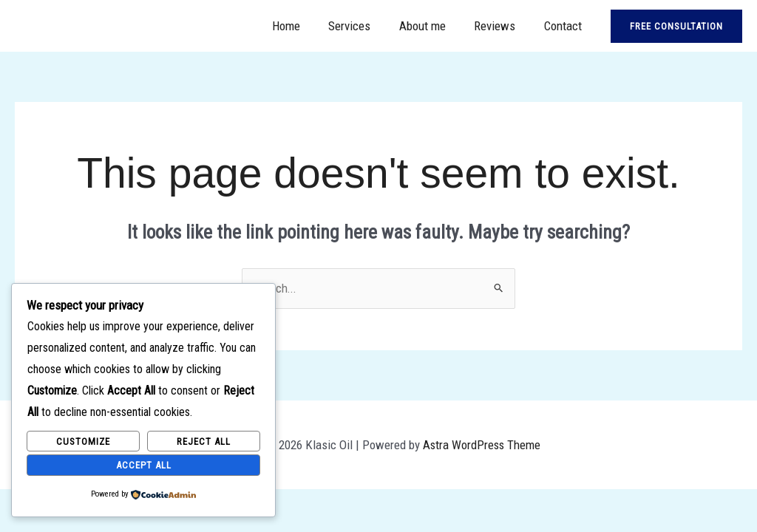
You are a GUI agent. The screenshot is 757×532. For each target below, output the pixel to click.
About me (431, 26)
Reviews (500, 26)
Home (301, 26)
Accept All (144, 464)
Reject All (204, 441)
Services (361, 26)
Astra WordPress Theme (482, 445)
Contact (564, 26)
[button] (676, 26)
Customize (83, 441)
